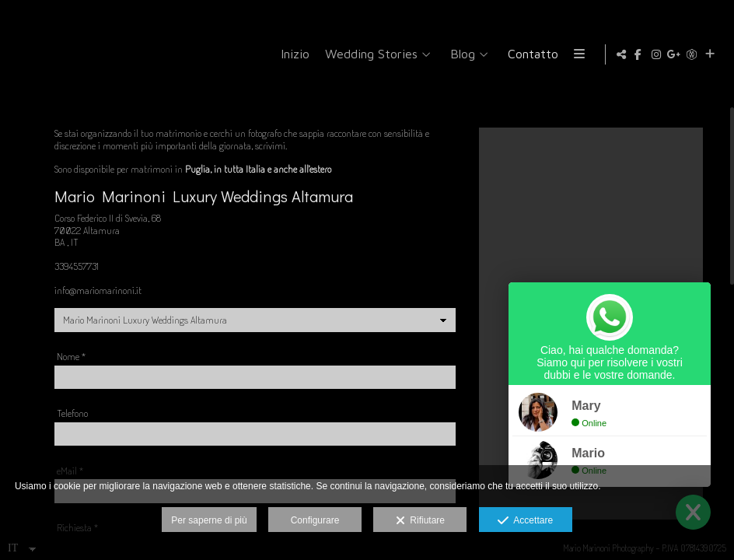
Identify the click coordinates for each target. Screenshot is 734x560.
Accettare (525, 521)
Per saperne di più (209, 520)
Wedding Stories (434, 54)
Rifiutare (420, 521)
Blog (526, 54)
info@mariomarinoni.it (98, 302)
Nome (71, 369)
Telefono (72, 425)
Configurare (315, 520)
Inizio (358, 54)
